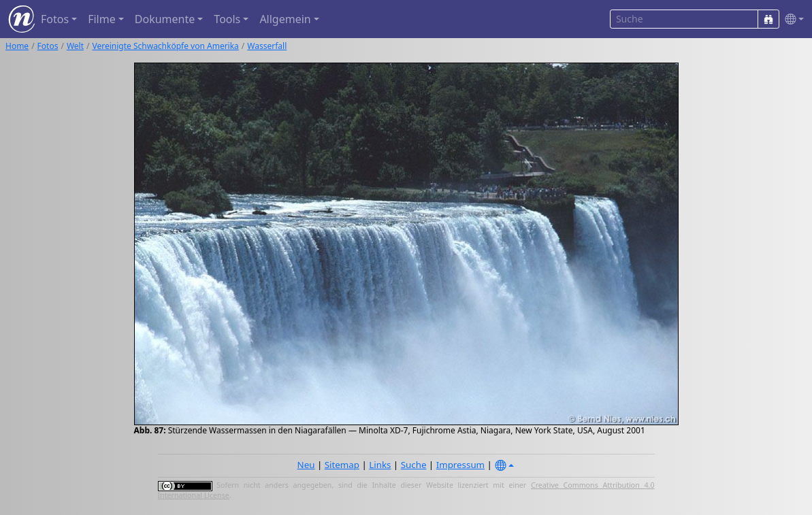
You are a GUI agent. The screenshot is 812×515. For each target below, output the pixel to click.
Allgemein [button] (285, 19)
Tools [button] (227, 19)
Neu (306, 465)
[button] (792, 19)
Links (380, 465)
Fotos (48, 46)
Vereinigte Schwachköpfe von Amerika (166, 46)
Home (17, 46)
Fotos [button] (55, 19)
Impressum (460, 465)
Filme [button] (102, 19)
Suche (414, 465)
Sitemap (342, 465)
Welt (75, 46)
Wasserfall (267, 46)
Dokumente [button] (165, 19)
